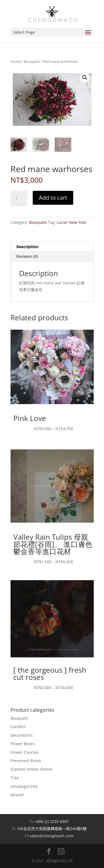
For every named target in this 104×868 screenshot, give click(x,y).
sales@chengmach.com (52, 836)
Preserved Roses (26, 761)
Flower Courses (25, 752)
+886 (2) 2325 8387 (52, 821)
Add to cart (53, 198)
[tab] (52, 247)
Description (27, 247)
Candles (18, 727)
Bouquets (32, 61)
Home (16, 61)
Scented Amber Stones (32, 769)
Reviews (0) (27, 256)
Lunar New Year (72, 222)
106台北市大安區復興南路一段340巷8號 (52, 829)
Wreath (17, 795)
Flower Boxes (23, 744)
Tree (15, 778)
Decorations (22, 735)
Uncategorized (24, 786)
